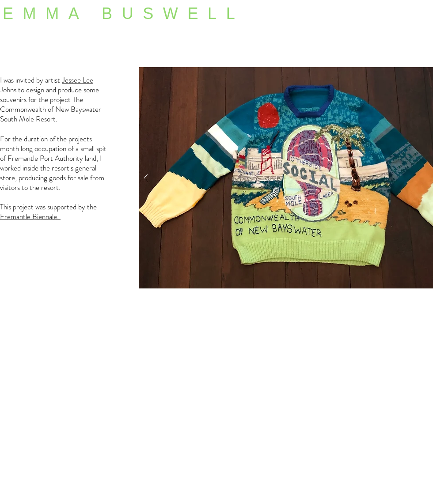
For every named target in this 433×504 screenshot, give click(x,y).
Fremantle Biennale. (30, 216)
